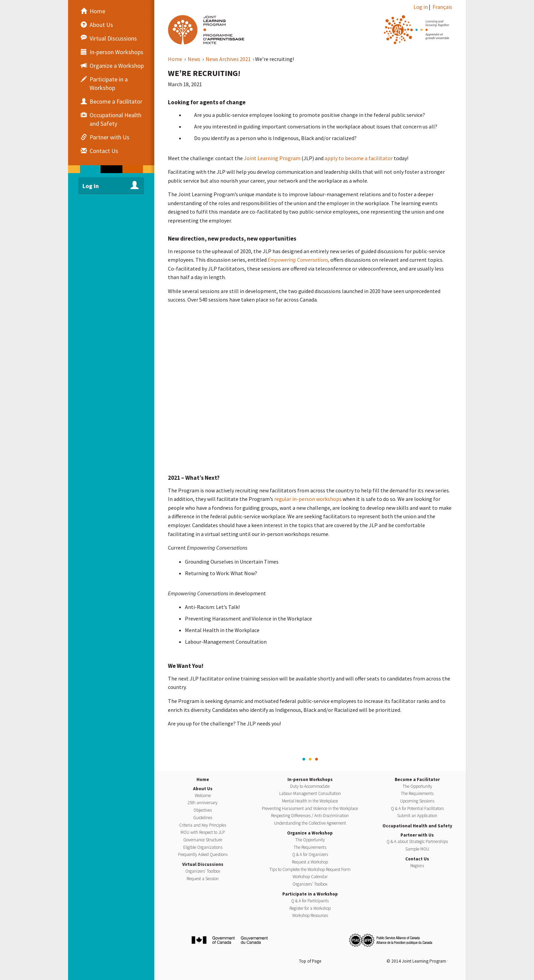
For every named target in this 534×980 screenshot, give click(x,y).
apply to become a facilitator (359, 158)
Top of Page (310, 961)
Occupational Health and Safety (417, 826)
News (194, 59)
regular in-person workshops (308, 499)
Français (442, 7)
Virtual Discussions (203, 864)
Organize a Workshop (310, 833)
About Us (203, 789)
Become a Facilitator (417, 779)
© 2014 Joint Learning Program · (417, 961)
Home (176, 59)
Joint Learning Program (272, 158)
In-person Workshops (310, 779)
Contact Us (417, 859)
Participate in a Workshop (310, 894)
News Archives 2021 (229, 59)
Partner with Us (417, 835)
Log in (421, 7)
